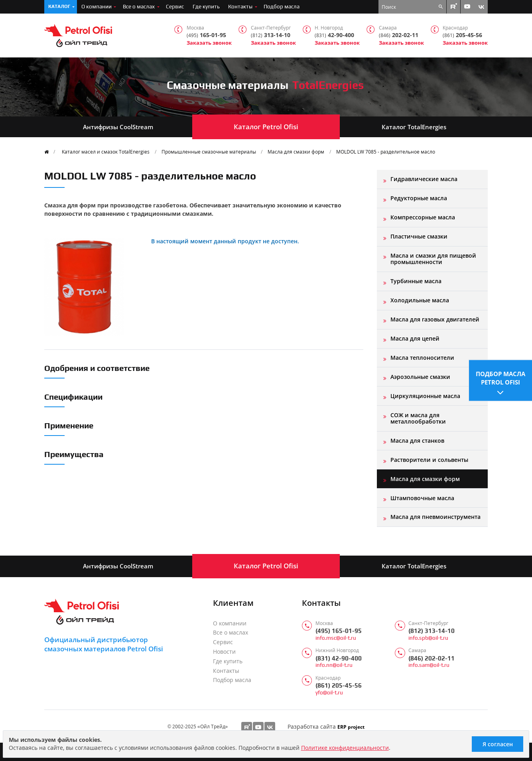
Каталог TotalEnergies (414, 127)
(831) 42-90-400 (339, 658)
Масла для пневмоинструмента (435, 517)
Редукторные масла (419, 198)
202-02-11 (399, 35)
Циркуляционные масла (425, 396)
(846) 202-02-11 (432, 658)
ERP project (351, 727)
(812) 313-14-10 (432, 631)
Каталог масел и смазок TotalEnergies (106, 152)
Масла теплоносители (422, 358)
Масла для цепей (415, 338)
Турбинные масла (416, 281)
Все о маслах (139, 6)
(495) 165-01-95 (339, 631)
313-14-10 (271, 35)
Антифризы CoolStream (118, 127)
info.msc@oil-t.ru (336, 638)
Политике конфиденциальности (345, 748)
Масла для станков (417, 441)
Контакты (240, 6)
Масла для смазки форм (296, 152)
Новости (224, 652)
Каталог (59, 6)
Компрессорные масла (423, 217)
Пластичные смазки (419, 236)
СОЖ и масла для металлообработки (418, 418)
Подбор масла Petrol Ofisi (500, 378)
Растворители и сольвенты (429, 460)
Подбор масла (282, 6)
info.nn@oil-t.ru (334, 665)
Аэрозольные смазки (420, 377)
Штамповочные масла (422, 498)
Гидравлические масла (424, 179)
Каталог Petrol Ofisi (266, 127)
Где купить (206, 6)
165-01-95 (206, 35)
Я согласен (498, 744)
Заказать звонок (209, 43)
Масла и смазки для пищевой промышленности (433, 259)
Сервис (175, 6)
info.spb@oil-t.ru (428, 638)
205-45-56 (462, 35)
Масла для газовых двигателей (435, 319)
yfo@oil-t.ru (329, 693)
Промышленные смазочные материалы (209, 152)
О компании (97, 6)
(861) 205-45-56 (339, 685)
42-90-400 (334, 35)
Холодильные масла (420, 300)
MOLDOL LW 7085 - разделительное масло (386, 152)
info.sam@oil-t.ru (429, 665)
